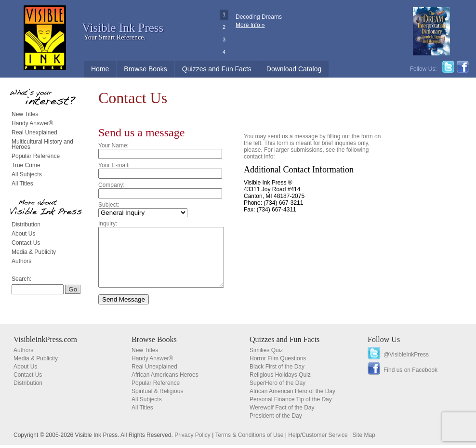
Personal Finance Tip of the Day (291, 402)
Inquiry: (108, 224)
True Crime (26, 165)
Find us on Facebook (410, 373)
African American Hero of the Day (292, 394)
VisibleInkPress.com (45, 342)
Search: (21, 279)
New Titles (25, 114)
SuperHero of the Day (278, 386)
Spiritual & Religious (157, 394)
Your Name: (113, 145)
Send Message (124, 311)
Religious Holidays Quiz (280, 378)
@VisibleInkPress (406, 357)
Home (100, 69)
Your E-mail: (114, 165)
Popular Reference (36, 156)
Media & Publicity (34, 252)
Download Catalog (294, 69)
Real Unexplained (34, 132)
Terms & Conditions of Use (249, 438)
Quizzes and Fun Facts (217, 69)
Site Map (364, 438)
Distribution (26, 224)
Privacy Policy (192, 438)
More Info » (250, 25)
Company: (112, 185)
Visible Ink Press (123, 28)
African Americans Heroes (165, 378)
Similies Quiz (266, 353)
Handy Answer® (32, 123)
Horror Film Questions (278, 361)
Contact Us (26, 243)
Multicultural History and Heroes (42, 144)
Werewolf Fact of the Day (282, 410)
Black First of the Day (277, 369)
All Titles (22, 184)
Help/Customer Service (318, 438)
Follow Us (384, 342)
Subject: (109, 205)
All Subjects (27, 174)
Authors (21, 261)
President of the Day (276, 419)
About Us (23, 234)
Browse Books (145, 69)
